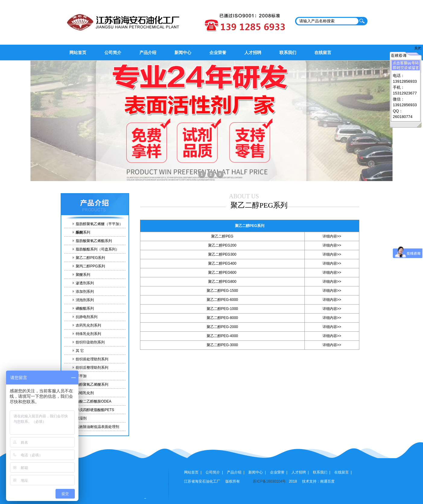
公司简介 (113, 53)
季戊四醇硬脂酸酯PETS (95, 410)
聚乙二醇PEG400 (222, 263)
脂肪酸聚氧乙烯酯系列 (94, 241)
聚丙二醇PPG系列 (90, 266)
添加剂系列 (85, 292)
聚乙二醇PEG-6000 (222, 300)
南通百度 (327, 481)
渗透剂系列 (85, 283)
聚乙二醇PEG (222, 236)
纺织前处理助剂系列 (92, 359)
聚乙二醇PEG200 (222, 245)
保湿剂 (81, 418)
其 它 (80, 351)
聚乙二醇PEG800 (222, 282)
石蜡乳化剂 (85, 393)
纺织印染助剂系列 (90, 342)
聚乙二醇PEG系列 (90, 258)
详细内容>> (332, 236)
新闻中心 (183, 53)
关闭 (418, 48)
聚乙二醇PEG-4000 (222, 336)
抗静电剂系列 (87, 317)
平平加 (81, 376)
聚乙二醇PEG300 (222, 254)
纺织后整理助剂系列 (92, 368)
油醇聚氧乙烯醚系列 (92, 384)
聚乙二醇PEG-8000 (222, 318)
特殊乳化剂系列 (88, 334)
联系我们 (288, 53)
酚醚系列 (83, 232)
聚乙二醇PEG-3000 (222, 345)
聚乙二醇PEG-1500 (222, 291)
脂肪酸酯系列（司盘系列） (97, 249)
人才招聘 (253, 53)
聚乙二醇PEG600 (222, 273)
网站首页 (78, 53)
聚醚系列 (83, 275)
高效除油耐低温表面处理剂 (97, 427)
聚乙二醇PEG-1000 (222, 309)
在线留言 (323, 53)
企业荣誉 (218, 53)
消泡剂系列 (85, 300)
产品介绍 (148, 53)
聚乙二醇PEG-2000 (222, 327)
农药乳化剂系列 (88, 325)
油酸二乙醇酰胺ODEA (94, 401)
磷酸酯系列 (85, 308)
